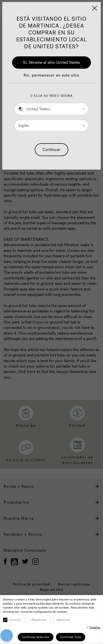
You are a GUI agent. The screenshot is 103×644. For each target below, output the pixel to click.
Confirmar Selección (36, 637)
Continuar (52, 150)
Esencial (15, 620)
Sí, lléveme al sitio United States (51, 62)
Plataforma (39, 620)
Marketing (63, 620)
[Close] (95, 8)
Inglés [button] (24, 125)
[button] (51, 78)
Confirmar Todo (71, 637)
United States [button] (34, 109)
